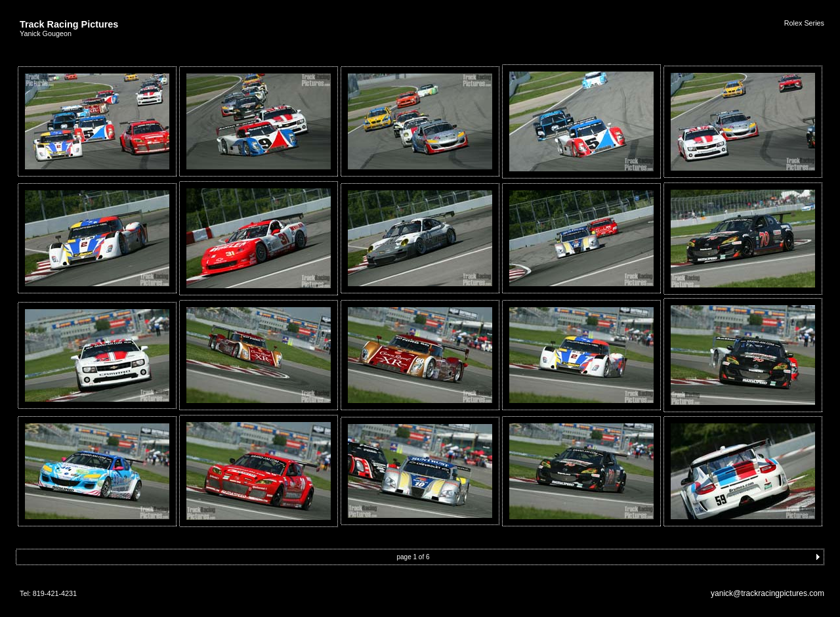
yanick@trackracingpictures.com (767, 593)
